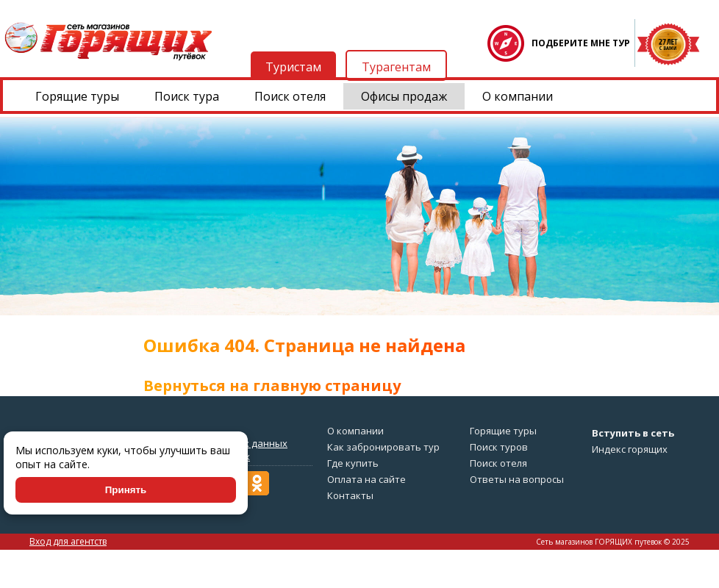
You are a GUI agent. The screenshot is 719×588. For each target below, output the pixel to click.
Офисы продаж (404, 96)
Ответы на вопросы (517, 479)
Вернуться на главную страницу (272, 386)
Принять (126, 490)
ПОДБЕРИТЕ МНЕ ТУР (581, 43)
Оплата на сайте (366, 479)
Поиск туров (499, 447)
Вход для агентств (68, 541)
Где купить (353, 463)
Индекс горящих (630, 449)
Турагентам (396, 67)
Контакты (350, 495)
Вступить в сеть (633, 433)
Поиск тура (187, 96)
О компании (518, 96)
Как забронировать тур (383, 447)
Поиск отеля (290, 96)
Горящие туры (77, 96)
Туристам (293, 67)
